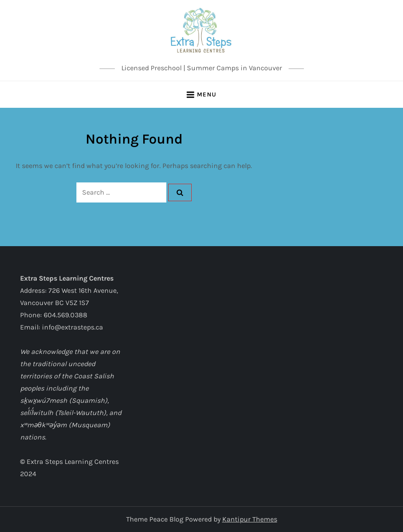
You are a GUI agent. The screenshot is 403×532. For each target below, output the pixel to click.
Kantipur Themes (250, 519)
